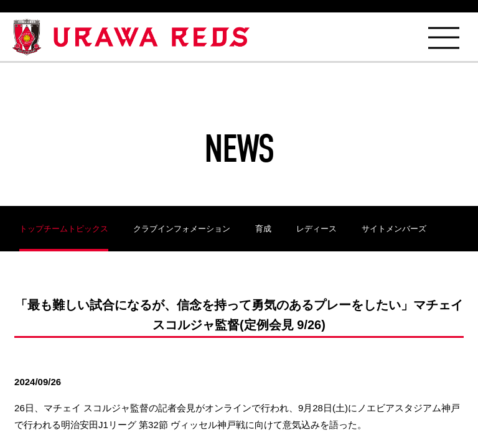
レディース (316, 229)
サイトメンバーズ (394, 229)
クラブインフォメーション (182, 229)
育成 (263, 229)
